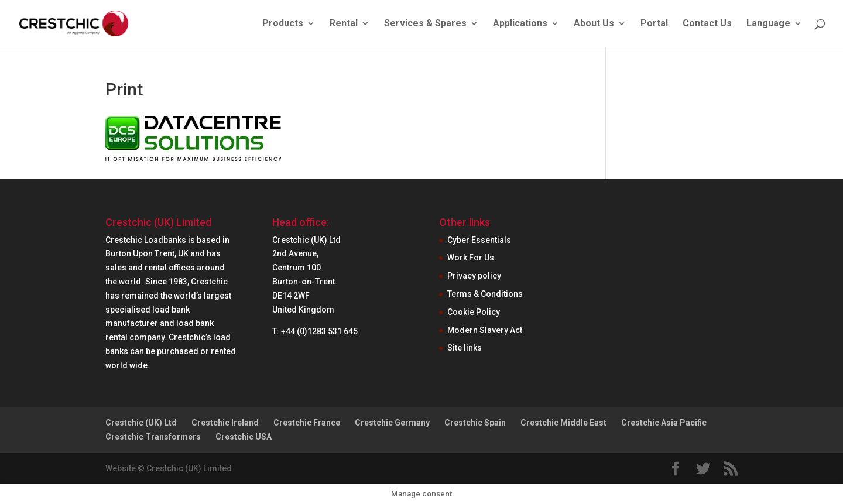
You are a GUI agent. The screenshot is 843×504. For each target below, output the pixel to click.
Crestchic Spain (475, 423)
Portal (654, 24)
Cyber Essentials (479, 240)
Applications (520, 24)
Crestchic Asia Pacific (664, 423)
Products (283, 24)
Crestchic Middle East (563, 423)
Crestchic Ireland (225, 423)
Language (768, 24)
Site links (465, 348)
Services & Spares (425, 24)
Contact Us (707, 24)
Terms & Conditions (485, 294)
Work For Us (471, 258)
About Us (594, 24)
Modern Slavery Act (485, 330)
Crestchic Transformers (153, 437)
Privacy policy (474, 276)
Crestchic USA (244, 437)
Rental (344, 24)
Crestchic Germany (392, 423)
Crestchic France (307, 423)
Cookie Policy (474, 312)
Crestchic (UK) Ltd (141, 423)
